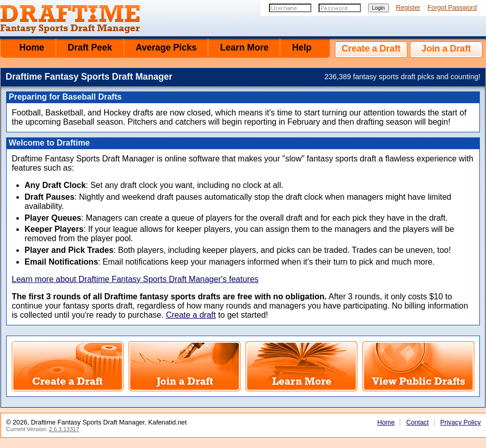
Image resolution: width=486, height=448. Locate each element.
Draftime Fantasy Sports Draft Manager (77, 19)
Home (32, 48)
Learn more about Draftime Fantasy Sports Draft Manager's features (135, 279)
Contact (418, 422)
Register (408, 7)
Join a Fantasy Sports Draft (185, 366)
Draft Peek (90, 48)
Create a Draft (371, 49)
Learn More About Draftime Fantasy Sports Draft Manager (301, 366)
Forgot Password (452, 7)
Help (302, 48)
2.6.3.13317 (64, 429)
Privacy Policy (460, 422)
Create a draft (191, 315)
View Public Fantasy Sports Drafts (418, 366)
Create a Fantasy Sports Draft (68, 366)
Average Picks (166, 48)
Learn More (244, 48)
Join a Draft (446, 49)
